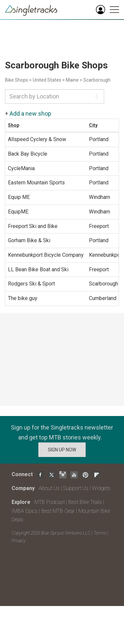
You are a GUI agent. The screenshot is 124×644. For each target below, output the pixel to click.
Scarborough (97, 80)
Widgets (101, 488)
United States (47, 80)
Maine (72, 80)
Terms (100, 533)
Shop (14, 125)
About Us (49, 488)
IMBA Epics (25, 511)
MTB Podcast (50, 502)
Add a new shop (30, 114)
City (93, 125)
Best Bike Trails (85, 502)
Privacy (19, 541)
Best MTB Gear (58, 511)
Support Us (76, 488)
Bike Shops (17, 80)
